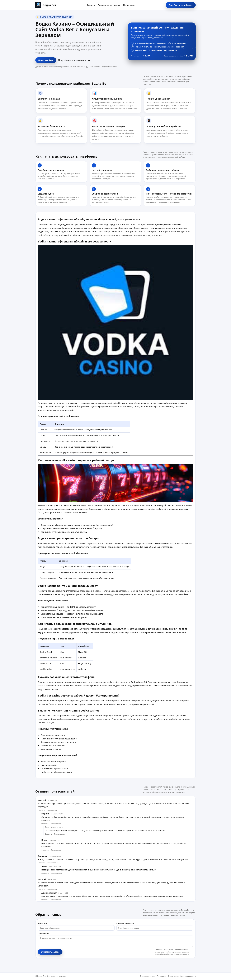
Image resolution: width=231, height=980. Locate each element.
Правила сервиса (147, 976)
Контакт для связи (125, 923)
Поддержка (129, 5)
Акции (117, 5)
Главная (91, 5)
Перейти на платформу (181, 5)
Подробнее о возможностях (74, 60)
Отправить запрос (50, 952)
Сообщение (43, 933)
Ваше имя (43, 923)
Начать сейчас (46, 60)
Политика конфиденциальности (182, 976)
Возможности (105, 5)
